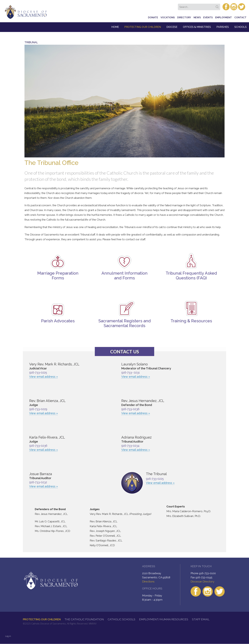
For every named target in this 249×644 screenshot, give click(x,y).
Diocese (172, 27)
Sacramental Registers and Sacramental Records (125, 323)
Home (115, 27)
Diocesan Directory (202, 582)
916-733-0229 (38, 409)
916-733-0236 (130, 409)
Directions (148, 582)
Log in (8, 636)
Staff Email (201, 619)
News (197, 17)
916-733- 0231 (131, 372)
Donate (153, 17)
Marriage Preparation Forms (58, 276)
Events (208, 17)
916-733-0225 (38, 372)
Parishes (223, 27)
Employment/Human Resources (164, 619)
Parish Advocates (58, 321)
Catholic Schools (121, 619)
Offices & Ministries (197, 27)
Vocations (168, 17)
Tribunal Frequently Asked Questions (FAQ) (191, 276)
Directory (184, 17)
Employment (224, 17)
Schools (241, 27)
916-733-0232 (38, 482)
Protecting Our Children (143, 27)
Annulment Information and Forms (124, 276)
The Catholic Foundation (84, 619)
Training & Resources (191, 321)
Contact (240, 17)
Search (218, 6)
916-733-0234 (130, 446)
